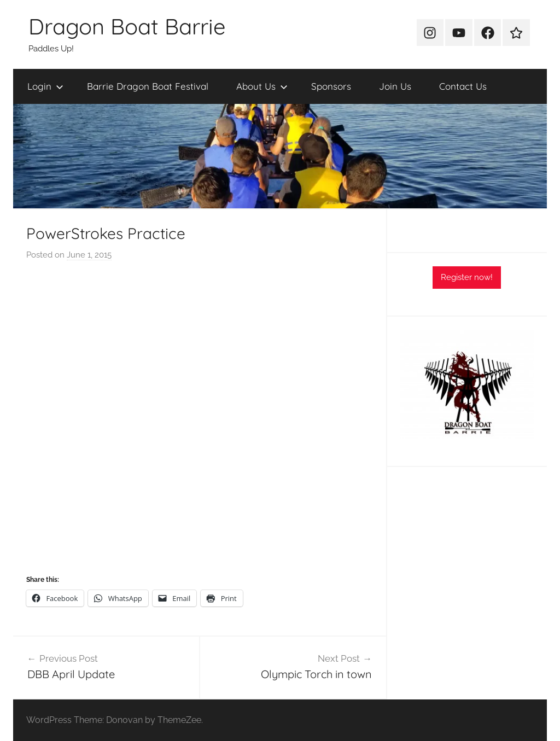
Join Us (395, 86)
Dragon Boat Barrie (127, 26)
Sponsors (331, 86)
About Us (262, 86)
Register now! (467, 277)
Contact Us (463, 86)
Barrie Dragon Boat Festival (148, 86)
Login (45, 86)
